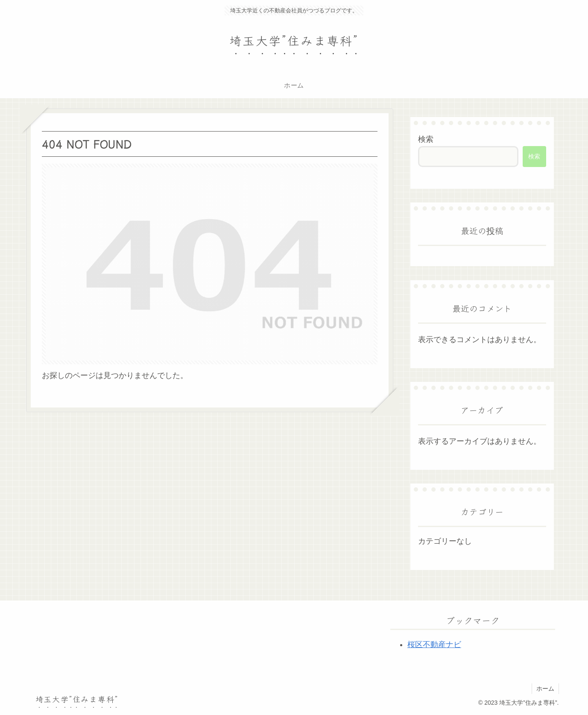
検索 (426, 139)
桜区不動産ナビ (434, 645)
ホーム (545, 689)
